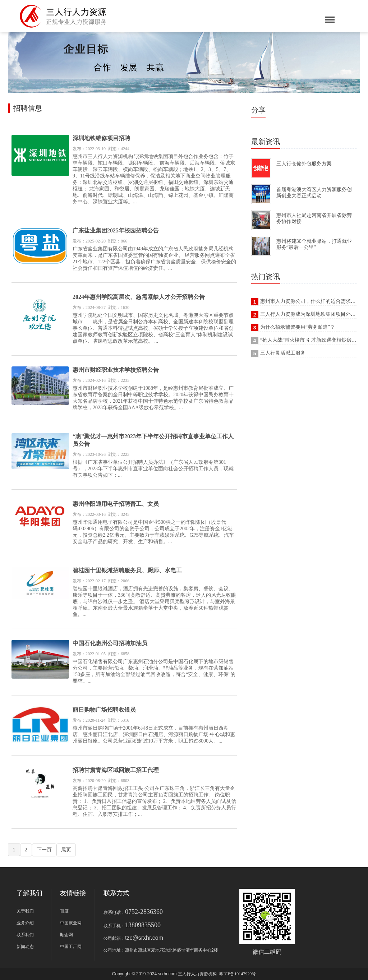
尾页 (66, 850)
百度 (64, 911)
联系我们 (25, 935)
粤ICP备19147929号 (237, 974)
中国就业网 (71, 923)
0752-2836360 (144, 912)
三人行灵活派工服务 (283, 353)
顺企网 (66, 935)
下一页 (44, 850)
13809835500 (143, 925)
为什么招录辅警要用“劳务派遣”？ (298, 327)
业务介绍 (25, 923)
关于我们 (25, 911)
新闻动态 (25, 947)
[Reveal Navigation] (330, 20)
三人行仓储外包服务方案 (304, 164)
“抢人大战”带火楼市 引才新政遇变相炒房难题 (311, 340)
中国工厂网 (71, 947)
